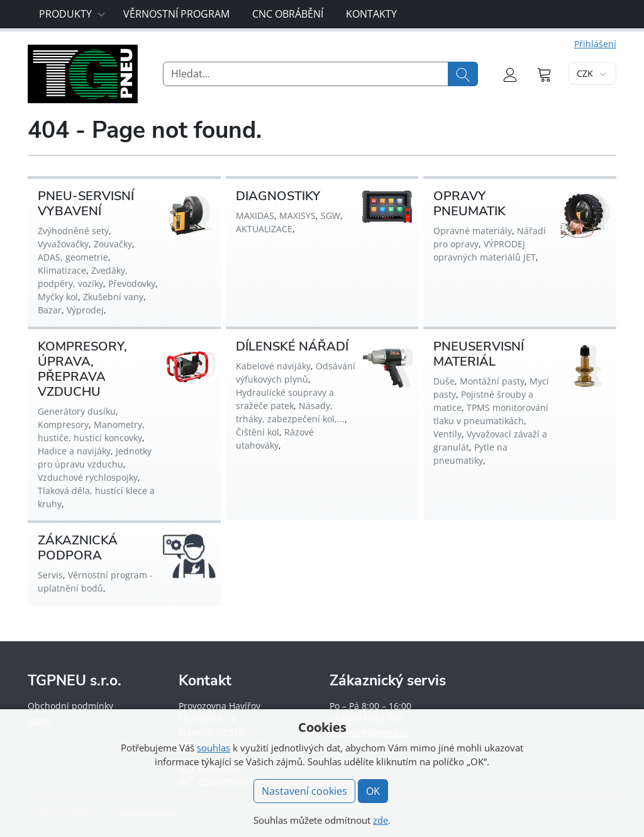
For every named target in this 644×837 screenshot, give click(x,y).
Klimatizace (62, 270)
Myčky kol (58, 297)
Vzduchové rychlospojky (88, 477)
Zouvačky (113, 244)
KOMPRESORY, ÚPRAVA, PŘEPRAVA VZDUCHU (82, 369)
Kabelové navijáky (273, 366)
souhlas (214, 748)
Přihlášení (595, 44)
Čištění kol (258, 432)
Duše (444, 381)
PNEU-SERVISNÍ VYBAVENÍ (86, 204)
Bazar (50, 310)
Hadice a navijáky (74, 451)
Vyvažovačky (63, 244)
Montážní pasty (492, 381)
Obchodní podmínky (70, 706)
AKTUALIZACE (264, 229)
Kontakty (371, 14)
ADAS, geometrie (73, 257)
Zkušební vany (113, 297)
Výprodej (85, 310)
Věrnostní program (176, 14)
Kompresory (63, 424)
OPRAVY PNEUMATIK (469, 204)
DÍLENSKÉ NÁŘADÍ (292, 346)
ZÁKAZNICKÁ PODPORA (78, 548)
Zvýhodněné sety (73, 231)
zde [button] (380, 820)
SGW (330, 216)
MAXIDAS (255, 216)
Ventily (447, 434)
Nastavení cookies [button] (304, 791)
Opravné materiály (473, 231)
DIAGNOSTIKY (278, 196)
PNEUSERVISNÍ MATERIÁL (479, 354)
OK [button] (373, 791)
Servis (50, 575)
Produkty (72, 14)
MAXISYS (297, 216)
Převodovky (132, 284)
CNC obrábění (288, 14)
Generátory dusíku (77, 411)
